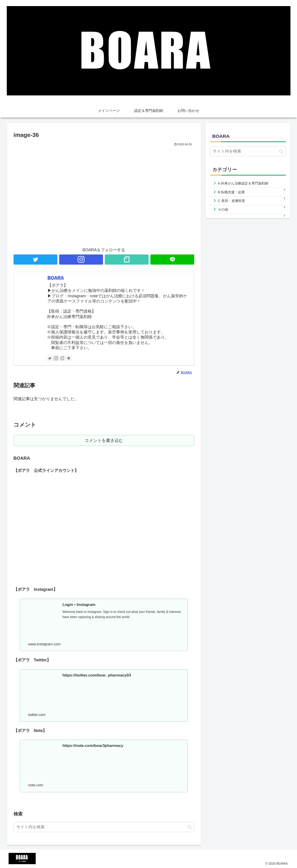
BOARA (56, 278)
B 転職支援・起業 (231, 192)
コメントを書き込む (104, 441)
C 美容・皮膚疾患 (232, 201)
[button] (190, 827)
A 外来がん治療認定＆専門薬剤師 (243, 183)
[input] (104, 827)
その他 (223, 209)
